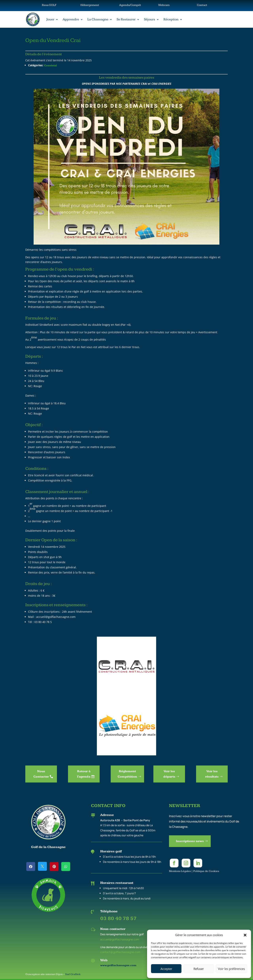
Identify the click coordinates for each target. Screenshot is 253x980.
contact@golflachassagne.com (120, 952)
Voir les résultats (212, 774)
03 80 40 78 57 (118, 919)
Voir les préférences (231, 969)
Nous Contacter (41, 774)
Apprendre (71, 19)
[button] (245, 935)
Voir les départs (169, 774)
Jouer (50, 19)
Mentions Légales (180, 871)
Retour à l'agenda (84, 774)
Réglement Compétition (127, 774)
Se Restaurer (126, 19)
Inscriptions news (190, 841)
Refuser (199, 969)
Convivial (50, 66)
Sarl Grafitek (73, 974)
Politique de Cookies (206, 871)
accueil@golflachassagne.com (120, 939)
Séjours (150, 19)
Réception (171, 19)
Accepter (166, 969)
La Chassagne (98, 19)
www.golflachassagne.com (118, 965)
